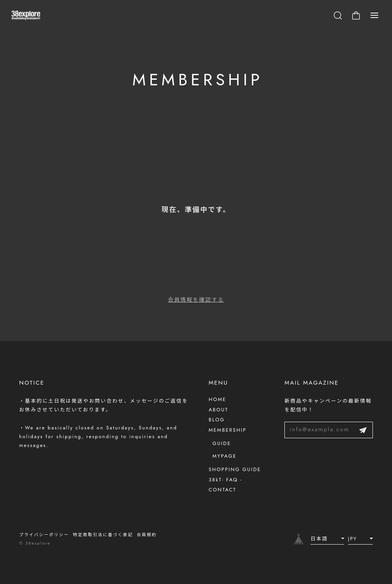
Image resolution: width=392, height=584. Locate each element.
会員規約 (147, 535)
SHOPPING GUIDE (235, 469)
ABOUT (218, 410)
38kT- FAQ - (225, 480)
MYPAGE (225, 456)
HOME (217, 399)
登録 (363, 430)
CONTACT (222, 490)
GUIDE (222, 443)
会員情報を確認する (196, 301)
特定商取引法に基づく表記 (103, 535)
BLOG (217, 420)
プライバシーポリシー (44, 535)
